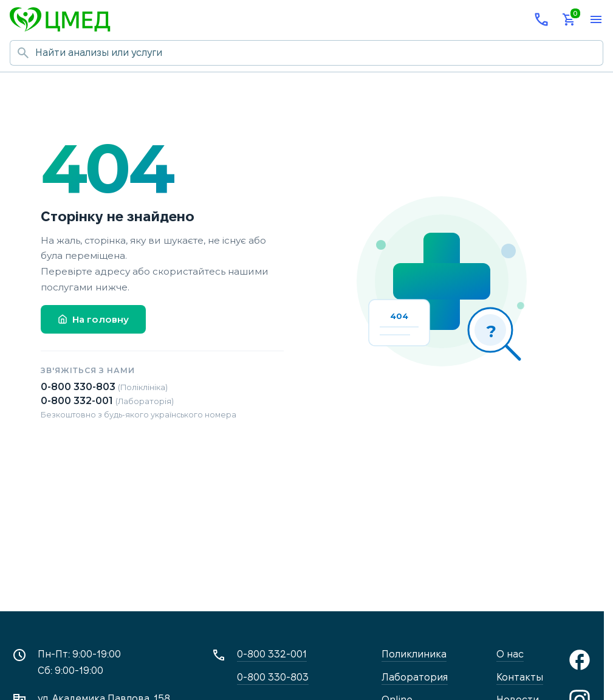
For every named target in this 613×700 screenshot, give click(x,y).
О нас (510, 654)
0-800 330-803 (104, 387)
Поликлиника (414, 654)
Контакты (520, 677)
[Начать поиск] (22, 53)
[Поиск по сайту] (319, 53)
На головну (93, 319)
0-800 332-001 (107, 401)
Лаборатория (415, 677)
